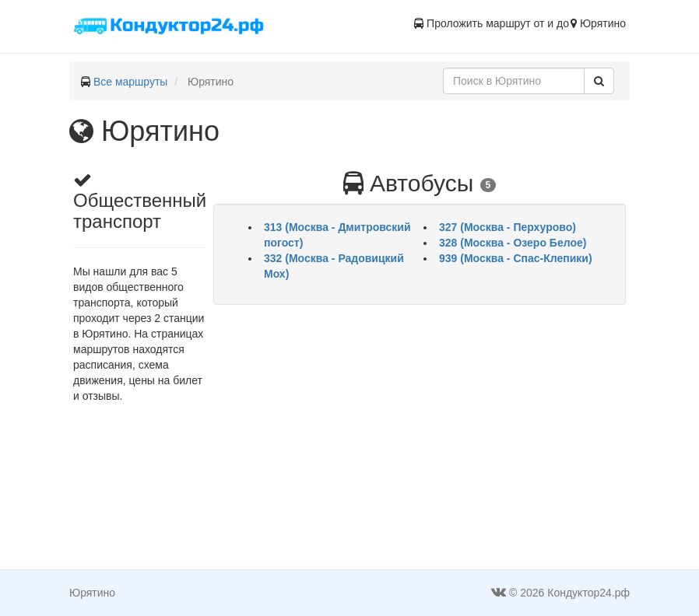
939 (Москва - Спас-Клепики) (516, 258)
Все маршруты (131, 82)
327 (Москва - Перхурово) (508, 227)
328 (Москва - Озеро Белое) (513, 243)
